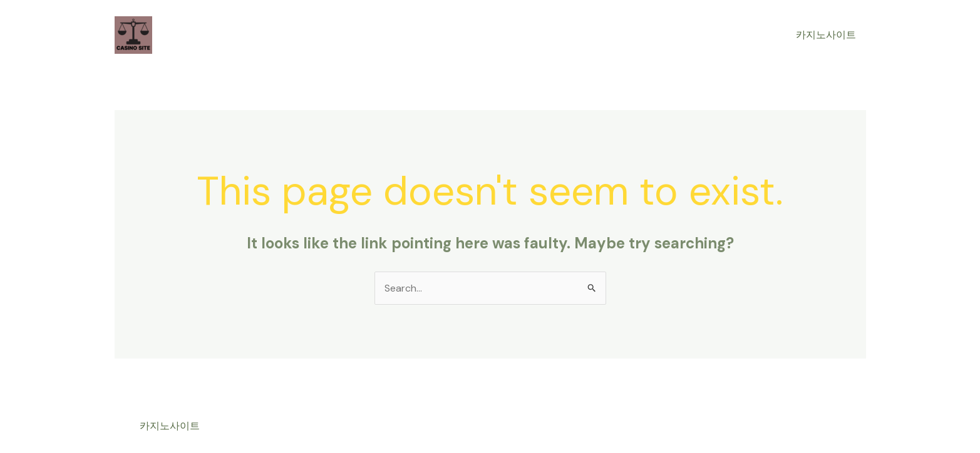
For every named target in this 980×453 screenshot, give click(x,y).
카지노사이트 (826, 35)
